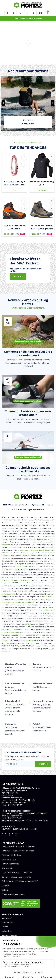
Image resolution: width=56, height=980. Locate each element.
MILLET (14, 621)
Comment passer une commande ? (17, 877)
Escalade (49, 586)
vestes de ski (22, 567)
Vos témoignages (9, 935)
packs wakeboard (8, 594)
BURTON (44, 556)
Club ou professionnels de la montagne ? (20, 881)
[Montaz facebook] (9, 834)
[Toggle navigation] (7, 13)
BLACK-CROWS (48, 550)
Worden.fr (5, 651)
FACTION (39, 550)
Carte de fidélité (9, 860)
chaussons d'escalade (11, 632)
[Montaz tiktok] (2, 834)
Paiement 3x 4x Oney (11, 855)
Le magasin (7, 918)
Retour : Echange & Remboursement (18, 851)
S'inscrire (43, 764)
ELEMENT (10, 646)
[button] (14, 13)
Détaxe (5, 890)
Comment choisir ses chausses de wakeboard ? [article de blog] (28, 469)
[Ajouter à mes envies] (24, 157)
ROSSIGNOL (24, 550)
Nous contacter (30, 829)
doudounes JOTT (33, 635)
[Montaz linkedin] (16, 834)
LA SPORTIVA (34, 621)
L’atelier (5, 927)
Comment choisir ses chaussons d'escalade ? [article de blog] (28, 413)
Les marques (7, 922)
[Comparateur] (34, 13)
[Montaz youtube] (13, 834)
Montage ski (7, 868)
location (27, 624)
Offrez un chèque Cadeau (13, 895)
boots (13, 556)
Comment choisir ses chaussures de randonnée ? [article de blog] (28, 354)
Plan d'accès (7, 795)
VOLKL (32, 550)
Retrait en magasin (10, 864)
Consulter (18, 276)
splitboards (6, 556)
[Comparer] (24, 164)
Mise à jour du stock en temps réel (17, 873)
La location (7, 931)
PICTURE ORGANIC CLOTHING (15, 580)
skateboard (30, 640)
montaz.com (17, 816)
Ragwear (45, 635)
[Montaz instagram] (6, 834)
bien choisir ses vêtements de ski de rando (35, 599)
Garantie (5, 886)
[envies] (27, 13)
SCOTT (4, 553)
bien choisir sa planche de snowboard (18, 602)
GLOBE (22, 646)
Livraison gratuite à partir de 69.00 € (18, 846)
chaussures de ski (18, 547)
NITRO (52, 556)
